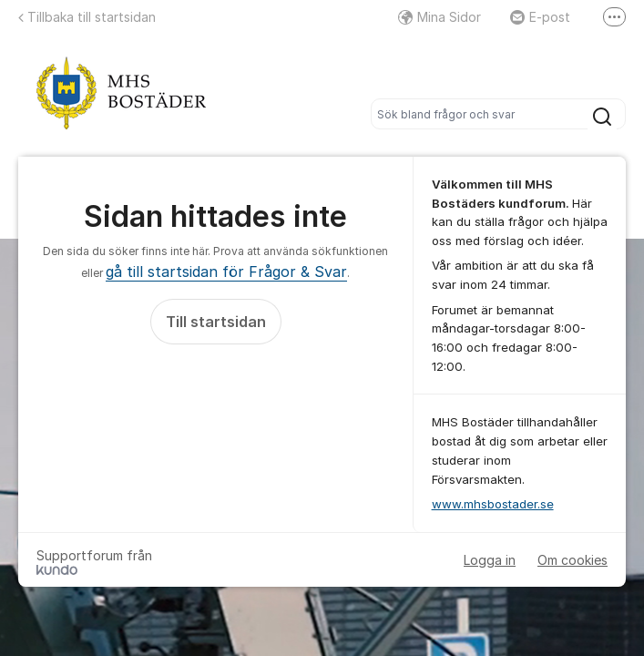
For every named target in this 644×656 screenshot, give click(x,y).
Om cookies (572, 560)
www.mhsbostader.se (493, 504)
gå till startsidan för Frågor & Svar (226, 272)
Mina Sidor (440, 17)
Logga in (490, 560)
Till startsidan (216, 322)
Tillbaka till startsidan (87, 17)
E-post (540, 17)
